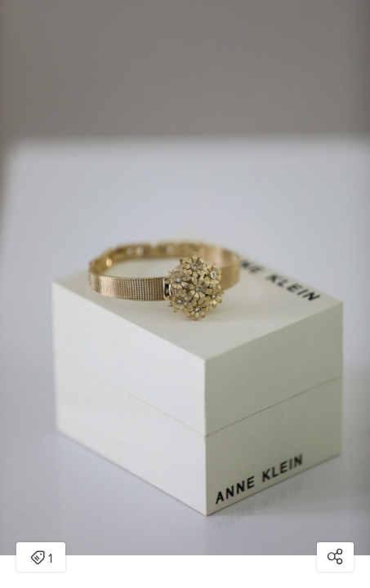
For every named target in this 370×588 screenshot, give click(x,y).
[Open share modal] (335, 557)
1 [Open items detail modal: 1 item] (41, 559)
